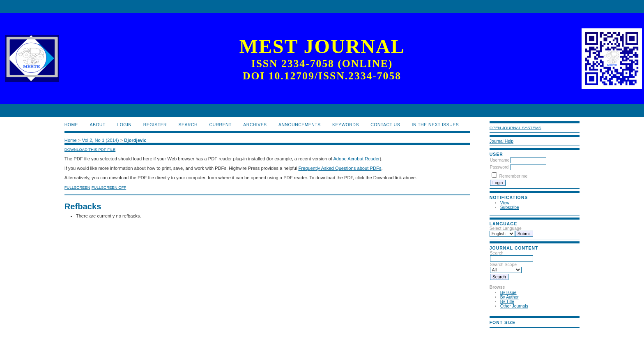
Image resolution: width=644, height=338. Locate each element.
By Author (509, 297)
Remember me (514, 176)
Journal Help (501, 141)
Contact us (385, 125)
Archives (255, 125)
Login (124, 125)
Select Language (506, 228)
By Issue (508, 293)
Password (499, 167)
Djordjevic (135, 140)
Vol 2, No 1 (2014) (100, 140)
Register (155, 125)
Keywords (346, 125)
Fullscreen (77, 187)
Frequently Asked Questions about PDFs (340, 168)
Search (188, 125)
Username (500, 160)
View (505, 203)
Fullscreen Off (109, 187)
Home (71, 125)
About (98, 125)
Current (220, 125)
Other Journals (514, 306)
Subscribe (510, 207)
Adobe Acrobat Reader (356, 159)
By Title (507, 302)
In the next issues (436, 125)
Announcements (300, 125)
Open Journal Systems (515, 128)
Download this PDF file (90, 149)
